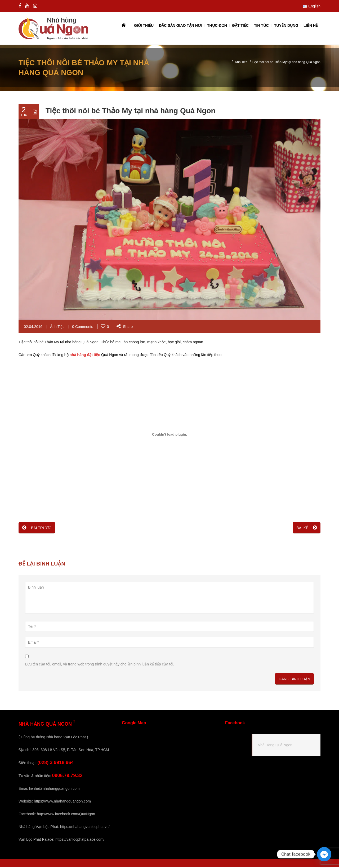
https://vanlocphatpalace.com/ (80, 841)
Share (125, 328)
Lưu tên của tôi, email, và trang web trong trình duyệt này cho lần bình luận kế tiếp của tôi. (100, 665)
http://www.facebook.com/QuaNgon (66, 815)
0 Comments (82, 328)
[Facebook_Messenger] (324, 854)
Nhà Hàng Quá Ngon (275, 746)
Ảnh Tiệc (241, 63)
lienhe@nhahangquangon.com (54, 790)
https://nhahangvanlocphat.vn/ (85, 828)
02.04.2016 (33, 328)
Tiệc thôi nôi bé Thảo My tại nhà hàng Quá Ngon (131, 112)
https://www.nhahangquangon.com (62, 803)
